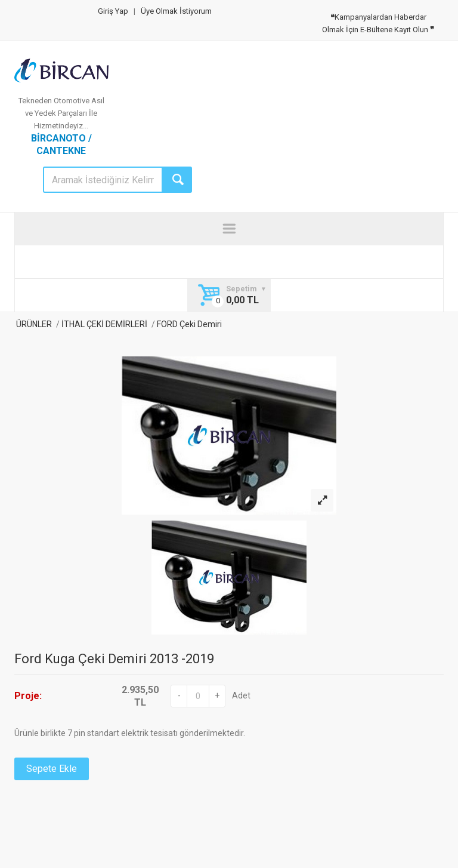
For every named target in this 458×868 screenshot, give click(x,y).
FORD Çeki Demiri (188, 324)
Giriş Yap (113, 11)
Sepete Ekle (52, 769)
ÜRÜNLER (33, 324)
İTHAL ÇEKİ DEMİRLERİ (104, 324)
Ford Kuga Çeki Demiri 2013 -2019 (114, 659)
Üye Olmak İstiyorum (176, 11)
